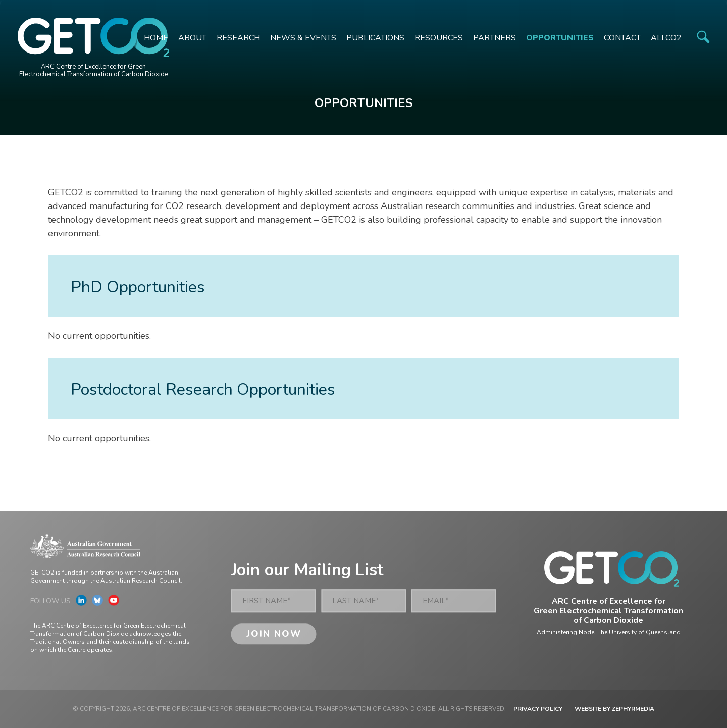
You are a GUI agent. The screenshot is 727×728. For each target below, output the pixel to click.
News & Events (303, 38)
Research (238, 38)
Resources (439, 38)
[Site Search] (703, 37)
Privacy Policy (538, 709)
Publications (375, 38)
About (192, 38)
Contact (622, 38)
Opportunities (560, 38)
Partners (495, 38)
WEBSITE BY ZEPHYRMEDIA (614, 709)
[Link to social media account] (81, 603)
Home (156, 38)
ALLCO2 (666, 38)
